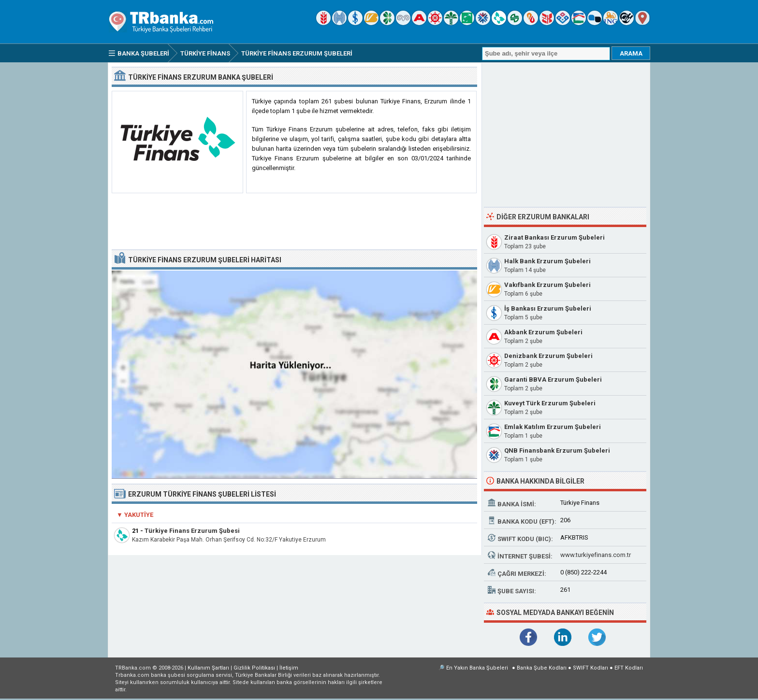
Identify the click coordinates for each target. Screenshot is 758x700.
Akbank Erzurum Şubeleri (543, 332)
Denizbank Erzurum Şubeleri (548, 356)
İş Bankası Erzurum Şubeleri (548, 308)
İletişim (289, 668)
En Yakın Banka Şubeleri (477, 668)
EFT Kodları (629, 668)
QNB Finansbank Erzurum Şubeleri (557, 450)
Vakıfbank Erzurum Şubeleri (547, 285)
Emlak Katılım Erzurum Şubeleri (553, 427)
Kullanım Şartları (208, 668)
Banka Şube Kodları (542, 668)
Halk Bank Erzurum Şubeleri (547, 261)
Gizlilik (254, 668)
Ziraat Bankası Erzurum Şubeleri (554, 237)
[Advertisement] (294, 222)
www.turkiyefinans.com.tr (596, 555)
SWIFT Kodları (590, 668)
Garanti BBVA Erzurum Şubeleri (553, 379)
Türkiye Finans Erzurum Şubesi (192, 531)
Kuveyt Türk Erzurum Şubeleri (550, 403)
